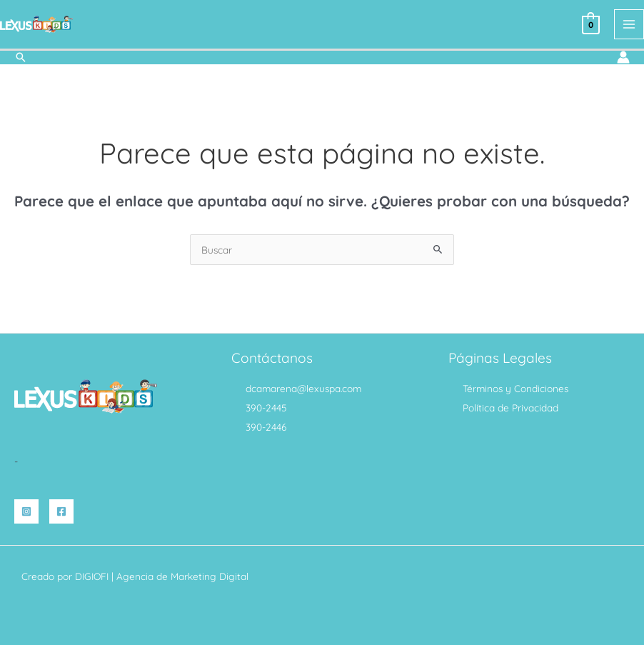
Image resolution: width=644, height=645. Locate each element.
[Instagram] (26, 511)
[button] (21, 56)
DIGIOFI (92, 575)
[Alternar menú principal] (629, 24)
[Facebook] (61, 511)
